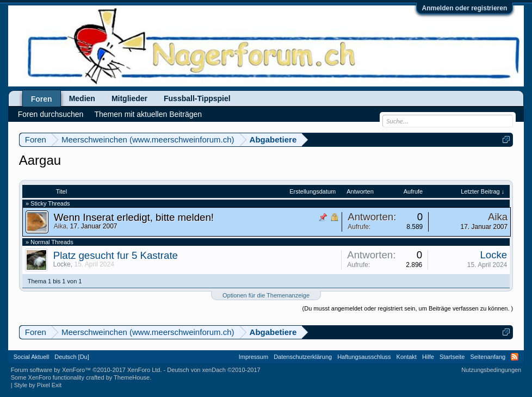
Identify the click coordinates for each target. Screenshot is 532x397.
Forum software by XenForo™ (86, 370)
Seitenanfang (488, 357)
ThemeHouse (132, 377)
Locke (62, 264)
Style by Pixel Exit (38, 385)
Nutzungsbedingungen (491, 370)
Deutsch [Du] (72, 357)
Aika (60, 226)
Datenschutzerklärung (303, 357)
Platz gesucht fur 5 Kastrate (116, 255)
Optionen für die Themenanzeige (266, 295)
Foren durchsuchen (51, 114)
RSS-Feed (515, 357)
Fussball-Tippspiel (197, 98)
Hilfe (428, 357)
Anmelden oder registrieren (465, 8)
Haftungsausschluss (364, 357)
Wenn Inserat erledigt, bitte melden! (134, 217)
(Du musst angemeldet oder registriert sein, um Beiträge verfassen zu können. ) (408, 308)
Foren (42, 99)
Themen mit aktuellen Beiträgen (148, 114)
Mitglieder (129, 98)
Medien (82, 98)
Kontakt (407, 357)
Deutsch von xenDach (214, 370)
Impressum (253, 357)
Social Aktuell (31, 357)
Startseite (452, 357)
